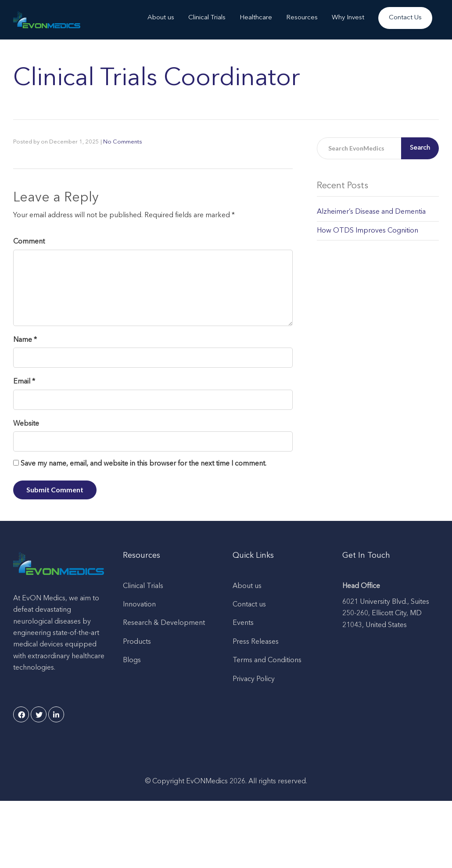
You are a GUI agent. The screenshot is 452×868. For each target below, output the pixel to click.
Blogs (132, 660)
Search (420, 148)
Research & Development (164, 623)
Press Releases (256, 642)
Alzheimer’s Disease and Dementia (371, 212)
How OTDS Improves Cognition (368, 231)
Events (243, 623)
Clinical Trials (207, 18)
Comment (29, 242)
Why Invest (348, 18)
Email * (24, 382)
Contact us (249, 605)
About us (161, 18)
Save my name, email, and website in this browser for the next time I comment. (143, 464)
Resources (302, 18)
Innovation (139, 605)
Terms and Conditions (267, 660)
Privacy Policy (254, 679)
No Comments (123, 142)
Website (26, 424)
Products (137, 642)
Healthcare (256, 18)
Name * (25, 340)
